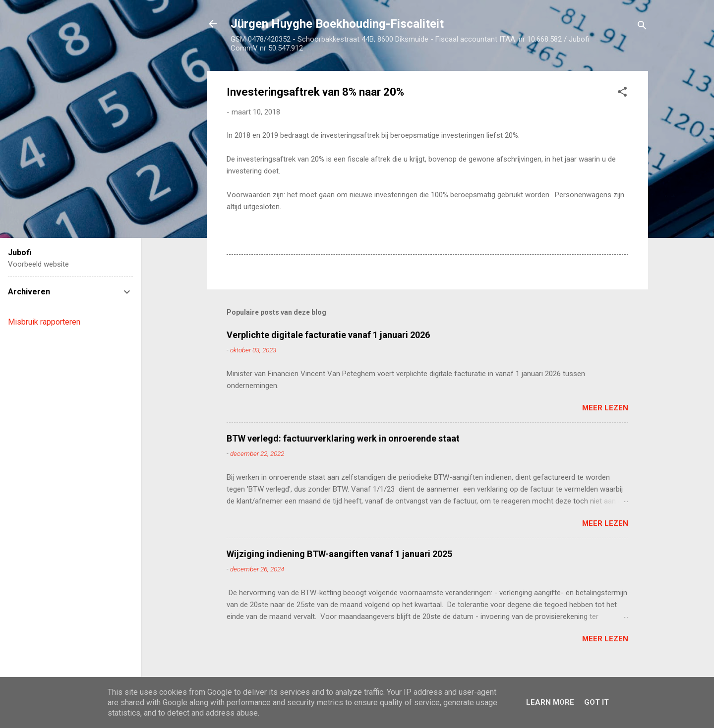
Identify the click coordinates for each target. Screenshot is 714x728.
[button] (622, 93)
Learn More (550, 702)
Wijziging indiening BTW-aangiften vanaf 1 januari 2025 (339, 554)
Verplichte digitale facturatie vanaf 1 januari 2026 (328, 335)
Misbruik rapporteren (44, 322)
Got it (596, 702)
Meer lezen (605, 408)
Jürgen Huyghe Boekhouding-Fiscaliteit (337, 24)
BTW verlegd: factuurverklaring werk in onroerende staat (343, 438)
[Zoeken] (642, 27)
